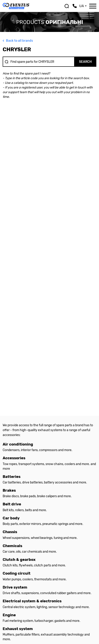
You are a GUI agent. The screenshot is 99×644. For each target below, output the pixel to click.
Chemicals (12, 546)
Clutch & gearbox (19, 560)
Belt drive (12, 504)
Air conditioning (18, 444)
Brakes (9, 490)
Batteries (12, 477)
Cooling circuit (17, 573)
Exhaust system (18, 629)
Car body (11, 518)
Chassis (10, 532)
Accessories (14, 458)
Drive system (15, 587)
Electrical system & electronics (32, 601)
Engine (9, 615)
